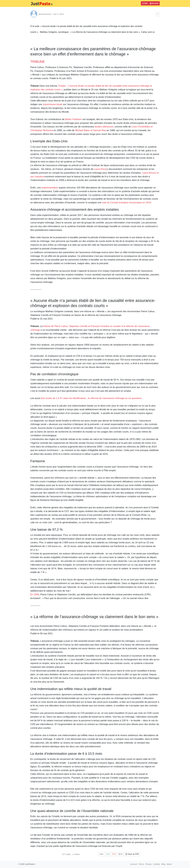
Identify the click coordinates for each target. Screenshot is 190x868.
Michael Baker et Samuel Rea (91, 130)
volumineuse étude (53, 104)
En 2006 (35, 595)
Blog (163, 864)
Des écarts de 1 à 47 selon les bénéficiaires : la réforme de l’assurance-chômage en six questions (91, 398)
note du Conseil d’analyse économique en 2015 (126, 203)
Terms (141, 864)
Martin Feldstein (73, 119)
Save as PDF (132, 854)
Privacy (148, 864)
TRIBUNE (38, 62)
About (169, 864)
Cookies (156, 864)
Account (154, 3)
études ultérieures (104, 127)
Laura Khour (100, 169)
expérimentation (50, 188)
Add (145, 3)
